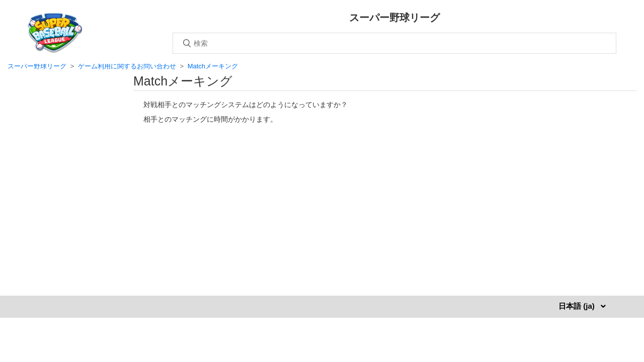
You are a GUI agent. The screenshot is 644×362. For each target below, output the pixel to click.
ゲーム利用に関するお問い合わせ (127, 66)
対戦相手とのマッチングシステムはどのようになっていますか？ (246, 105)
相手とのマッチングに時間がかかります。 (210, 119)
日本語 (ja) (578, 306)
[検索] (394, 43)
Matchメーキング (213, 66)
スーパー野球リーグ (37, 66)
